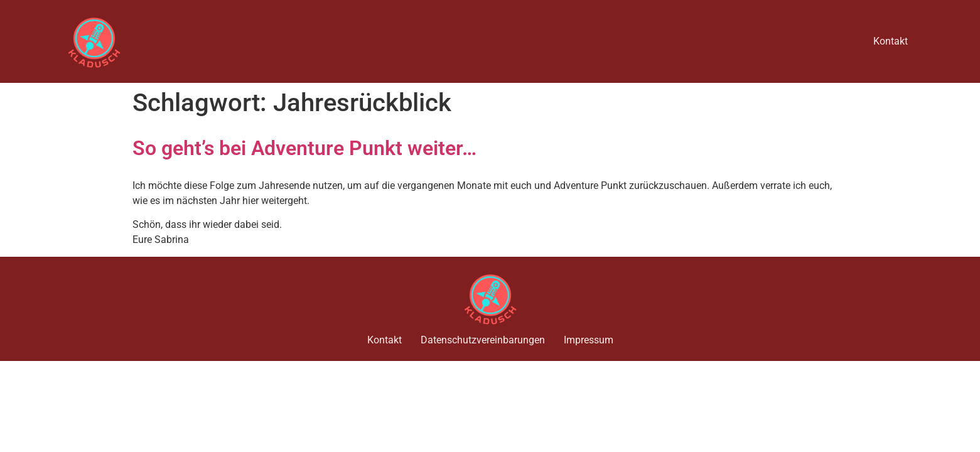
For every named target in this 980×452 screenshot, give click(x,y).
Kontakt (891, 41)
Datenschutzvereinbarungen (483, 340)
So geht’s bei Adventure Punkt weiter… (304, 148)
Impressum (589, 340)
